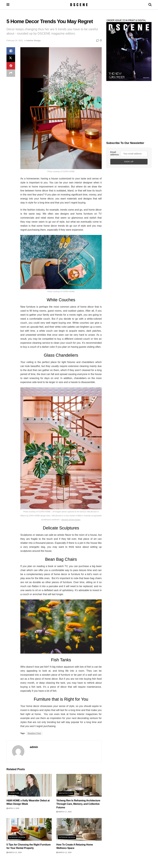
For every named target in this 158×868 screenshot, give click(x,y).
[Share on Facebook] (11, 51)
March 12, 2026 (14, 852)
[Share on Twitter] (11, 58)
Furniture (14, 793)
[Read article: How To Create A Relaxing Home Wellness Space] (79, 829)
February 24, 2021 (15, 40)
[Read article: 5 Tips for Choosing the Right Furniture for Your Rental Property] (29, 829)
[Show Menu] (8, 5)
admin (34, 747)
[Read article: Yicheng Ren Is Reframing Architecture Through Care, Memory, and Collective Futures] (79, 785)
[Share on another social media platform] (11, 73)
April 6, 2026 (13, 808)
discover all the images (71, 520)
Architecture (66, 793)
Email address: (115, 153)
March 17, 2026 (64, 812)
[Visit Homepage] (79, 5)
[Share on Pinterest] (11, 66)
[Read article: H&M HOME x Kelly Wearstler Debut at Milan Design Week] (29, 785)
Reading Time (34, 733)
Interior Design (34, 40)
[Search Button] (150, 5)
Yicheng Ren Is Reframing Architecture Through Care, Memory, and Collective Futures (78, 804)
